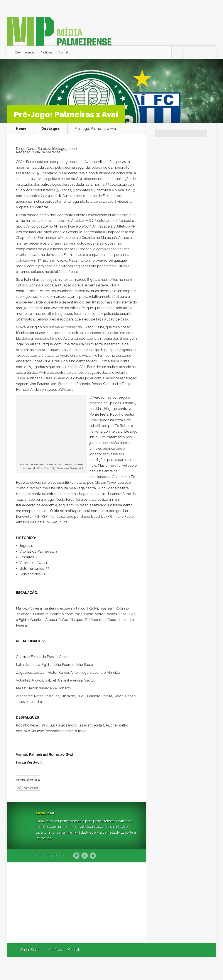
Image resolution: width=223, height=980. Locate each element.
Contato (65, 52)
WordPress (206, 968)
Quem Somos (25, 52)
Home (21, 129)
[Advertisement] (77, 902)
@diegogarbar (64, 149)
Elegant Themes (158, 968)
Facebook (85, 856)
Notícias (47, 52)
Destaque (51, 129)
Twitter (93, 856)
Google (76, 856)
